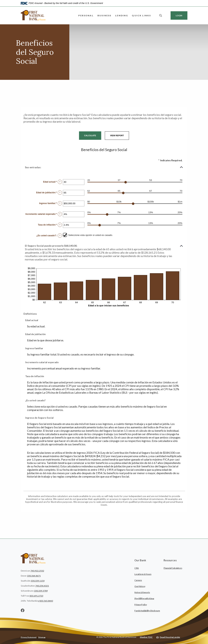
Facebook (23, 610)
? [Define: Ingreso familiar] (60, 203)
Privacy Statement (29, 637)
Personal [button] (86, 15)
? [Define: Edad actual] (60, 182)
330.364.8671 (34, 576)
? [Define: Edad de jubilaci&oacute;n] (60, 193)
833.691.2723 (36, 596)
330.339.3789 (41, 591)
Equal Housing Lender (170, 637)
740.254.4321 (42, 586)
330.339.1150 (38, 581)
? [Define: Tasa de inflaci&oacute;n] (60, 225)
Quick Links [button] (141, 15)
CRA (137, 568)
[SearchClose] (161, 15)
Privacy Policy (141, 605)
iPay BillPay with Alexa (144, 598)
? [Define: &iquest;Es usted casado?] (60, 236)
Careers (138, 580)
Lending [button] (122, 15)
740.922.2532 (37, 571)
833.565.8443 (46, 601)
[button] (104, 167)
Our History (140, 586)
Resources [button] (170, 560)
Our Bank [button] (140, 560)
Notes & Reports (142, 592)
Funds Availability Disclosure (147, 611)
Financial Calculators (173, 568)
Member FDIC (146, 637)
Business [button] (104, 15)
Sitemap (42, 637)
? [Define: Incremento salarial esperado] (60, 214)
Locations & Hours (143, 574)
